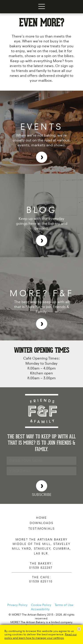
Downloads (41, 523)
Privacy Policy (17, 605)
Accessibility (40, 609)
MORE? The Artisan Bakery (13, 7)
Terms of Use (64, 605)
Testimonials (41, 529)
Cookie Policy (41, 605)
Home (41, 518)
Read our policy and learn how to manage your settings (41, 636)
